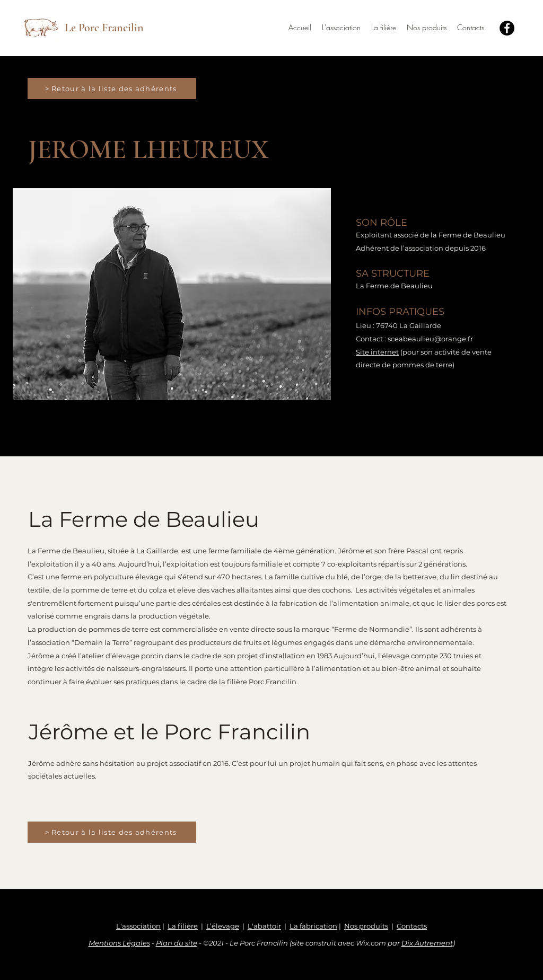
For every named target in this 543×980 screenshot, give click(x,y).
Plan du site (177, 943)
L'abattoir (264, 926)
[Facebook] (507, 28)
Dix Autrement (427, 943)
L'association (138, 926)
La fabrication (313, 926)
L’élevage (223, 926)
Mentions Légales (119, 943)
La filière (183, 926)
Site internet (377, 352)
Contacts (412, 926)
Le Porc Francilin (104, 28)
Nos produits (366, 926)
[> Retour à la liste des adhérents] (112, 89)
